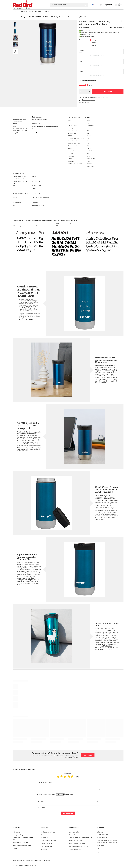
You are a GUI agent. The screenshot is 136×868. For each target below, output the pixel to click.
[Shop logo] (23, 5)
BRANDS (16, 12)
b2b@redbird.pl (107, 646)
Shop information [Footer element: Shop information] (74, 832)
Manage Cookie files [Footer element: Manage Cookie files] (75, 849)
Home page (24, 17)
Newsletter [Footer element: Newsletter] (44, 849)
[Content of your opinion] (68, 785)
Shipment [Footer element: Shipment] (72, 835)
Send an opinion (68, 813)
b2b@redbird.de (17, 860)
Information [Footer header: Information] (74, 828)
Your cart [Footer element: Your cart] (44, 835)
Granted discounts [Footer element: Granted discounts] (46, 846)
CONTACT (46, 12)
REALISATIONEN (35, 12)
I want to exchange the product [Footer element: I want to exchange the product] (22, 845)
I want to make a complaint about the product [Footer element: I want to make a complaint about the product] (23, 839)
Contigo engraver (37, 117)
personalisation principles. (27, 319)
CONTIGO (38, 17)
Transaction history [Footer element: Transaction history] (46, 843)
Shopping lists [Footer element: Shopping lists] (45, 838)
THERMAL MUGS (48, 17)
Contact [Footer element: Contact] (15, 848)
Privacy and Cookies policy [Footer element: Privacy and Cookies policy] (77, 843)
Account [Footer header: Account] (44, 828)
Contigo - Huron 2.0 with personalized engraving (45, 126)
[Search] (85, 5)
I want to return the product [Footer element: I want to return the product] (21, 842)
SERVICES (24, 12)
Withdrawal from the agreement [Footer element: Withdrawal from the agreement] (78, 846)
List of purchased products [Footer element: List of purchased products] (49, 841)
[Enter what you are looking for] (69, 5)
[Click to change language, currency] (94, 5)
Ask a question (88, 755)
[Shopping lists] (109, 5)
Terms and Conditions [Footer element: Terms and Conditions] (76, 841)
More (45, 119)
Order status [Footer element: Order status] (16, 832)
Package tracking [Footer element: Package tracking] (18, 835)
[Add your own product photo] (68, 794)
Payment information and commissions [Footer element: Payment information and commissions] (81, 838)
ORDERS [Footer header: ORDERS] (16, 828)
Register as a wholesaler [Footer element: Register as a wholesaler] (48, 832)
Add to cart (108, 91)
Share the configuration (88, 100)
